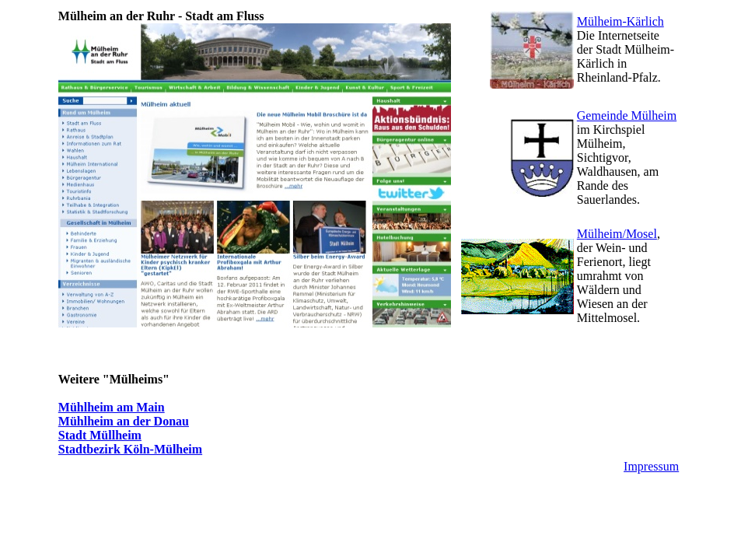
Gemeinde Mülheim (627, 115)
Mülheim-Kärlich (620, 21)
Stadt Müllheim (100, 435)
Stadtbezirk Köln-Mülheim (130, 449)
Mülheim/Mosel (617, 234)
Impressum (651, 466)
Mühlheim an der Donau (124, 421)
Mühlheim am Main (112, 407)
